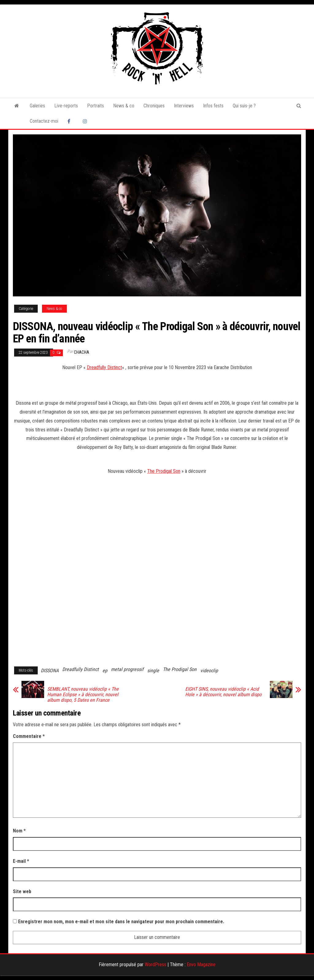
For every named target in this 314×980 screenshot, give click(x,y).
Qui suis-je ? (244, 106)
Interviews (184, 106)
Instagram (86, 121)
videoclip (209, 671)
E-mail (21, 861)
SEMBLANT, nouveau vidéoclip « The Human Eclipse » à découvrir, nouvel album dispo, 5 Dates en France (83, 695)
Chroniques (154, 106)
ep (105, 671)
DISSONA (50, 671)
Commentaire (29, 736)
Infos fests (213, 106)
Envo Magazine (201, 965)
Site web (22, 891)
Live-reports (66, 106)
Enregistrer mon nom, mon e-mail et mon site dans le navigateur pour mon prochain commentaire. (121, 922)
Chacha (82, 352)
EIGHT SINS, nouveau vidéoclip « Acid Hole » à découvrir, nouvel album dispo (223, 692)
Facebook (71, 121)
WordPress (155, 965)
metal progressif (127, 669)
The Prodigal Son (164, 471)
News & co (124, 106)
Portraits (96, 106)
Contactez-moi (44, 121)
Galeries (37, 106)
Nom (19, 831)
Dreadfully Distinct (104, 367)
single (153, 671)
